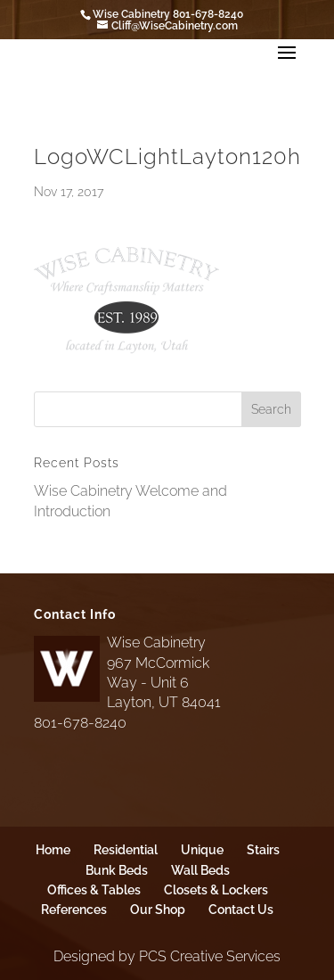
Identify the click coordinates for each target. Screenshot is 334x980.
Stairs (263, 850)
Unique (202, 850)
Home (53, 850)
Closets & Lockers (216, 890)
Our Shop (158, 910)
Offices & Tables (94, 890)
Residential (126, 850)
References (74, 910)
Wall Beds (200, 870)
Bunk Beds (117, 870)
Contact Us (241, 910)
